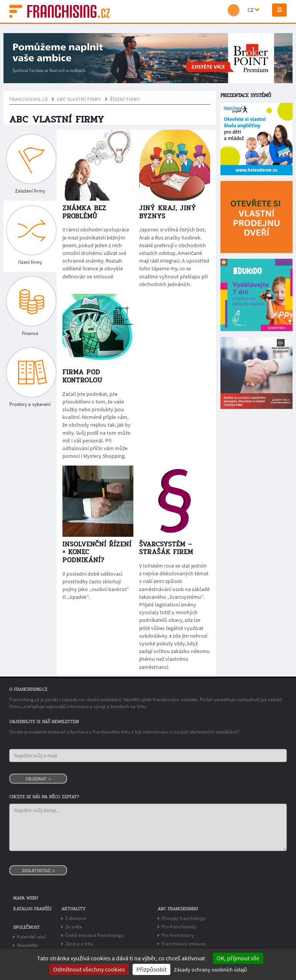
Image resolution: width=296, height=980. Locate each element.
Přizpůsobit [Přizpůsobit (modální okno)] (151, 969)
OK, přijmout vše (238, 958)
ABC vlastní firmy (79, 99)
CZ (253, 10)
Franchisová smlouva (184, 944)
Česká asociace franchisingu (94, 935)
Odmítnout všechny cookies (89, 969)
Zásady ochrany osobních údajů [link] (210, 970)
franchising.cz (29, 99)
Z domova (76, 918)
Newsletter (28, 945)
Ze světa (74, 927)
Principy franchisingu (184, 918)
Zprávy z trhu (79, 944)
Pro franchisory (178, 935)
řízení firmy (125, 99)
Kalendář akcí (31, 937)
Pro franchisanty (179, 927)
